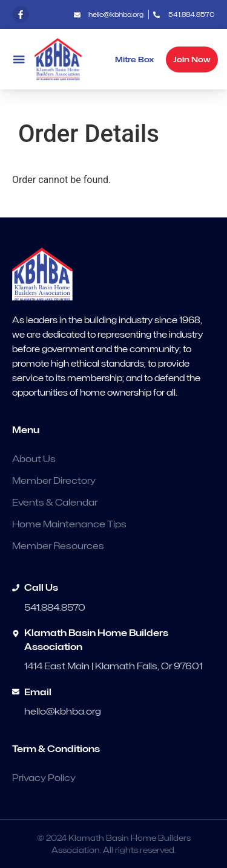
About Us (34, 459)
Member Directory (54, 481)
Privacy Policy (44, 778)
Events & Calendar (55, 503)
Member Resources (58, 546)
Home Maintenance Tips (69, 524)
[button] (19, 59)
